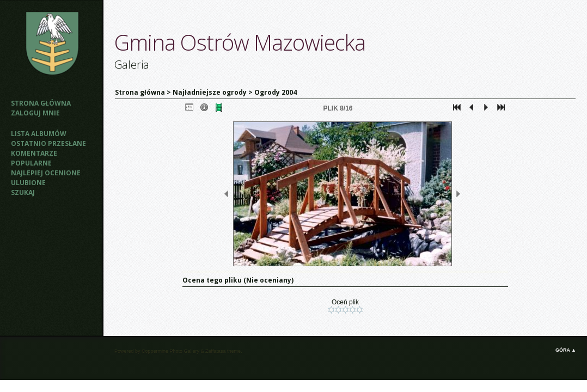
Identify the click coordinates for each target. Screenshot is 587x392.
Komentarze (34, 153)
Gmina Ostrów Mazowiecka (240, 42)
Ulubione (28, 183)
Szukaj (23, 192)
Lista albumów (39, 134)
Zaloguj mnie (35, 113)
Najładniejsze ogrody (210, 92)
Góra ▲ (566, 350)
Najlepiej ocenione (46, 173)
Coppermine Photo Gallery (170, 351)
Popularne (31, 163)
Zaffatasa (215, 351)
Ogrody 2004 (276, 92)
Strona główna (41, 103)
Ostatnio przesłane (48, 143)
